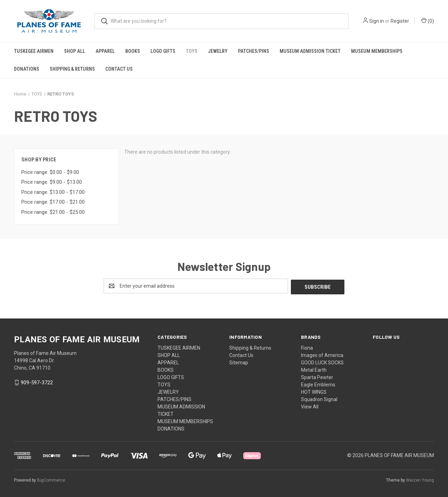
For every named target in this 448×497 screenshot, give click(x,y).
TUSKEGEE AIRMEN (34, 51)
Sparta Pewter (317, 376)
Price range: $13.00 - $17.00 (53, 192)
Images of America (322, 354)
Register (400, 21)
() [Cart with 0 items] (428, 21)
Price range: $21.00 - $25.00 (53, 212)
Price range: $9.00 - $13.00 (52, 182)
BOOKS (133, 51)
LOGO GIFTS (163, 51)
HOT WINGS (314, 391)
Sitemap (239, 362)
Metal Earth (314, 369)
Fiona (307, 347)
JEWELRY (218, 51)
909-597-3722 (37, 382)
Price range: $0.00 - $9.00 (50, 172)
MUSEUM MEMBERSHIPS (377, 51)
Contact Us (119, 69)
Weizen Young (420, 479)
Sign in (377, 21)
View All (310, 406)
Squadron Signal (319, 398)
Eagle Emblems (318, 384)
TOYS (192, 51)
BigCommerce (51, 479)
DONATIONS (27, 69)
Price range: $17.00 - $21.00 (53, 202)
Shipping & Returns (72, 69)
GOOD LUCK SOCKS (322, 362)
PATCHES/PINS (254, 51)
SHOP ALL (75, 51)
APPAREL (105, 51)
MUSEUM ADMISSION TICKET (310, 51)
